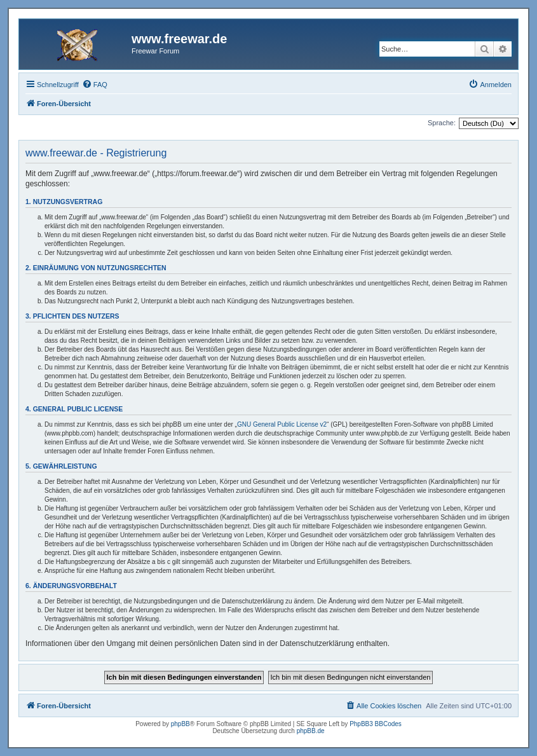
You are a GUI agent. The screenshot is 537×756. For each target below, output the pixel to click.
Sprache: (442, 123)
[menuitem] (95, 85)
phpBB (180, 724)
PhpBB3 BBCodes (376, 724)
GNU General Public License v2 (282, 424)
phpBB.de (311, 731)
